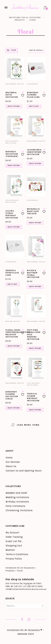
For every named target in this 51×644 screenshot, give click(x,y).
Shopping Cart (14, 546)
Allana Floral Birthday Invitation (12, 214)
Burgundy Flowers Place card (33, 95)
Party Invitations (16, 506)
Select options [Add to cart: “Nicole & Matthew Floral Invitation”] (35, 286)
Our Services (13, 462)
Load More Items (26, 425)
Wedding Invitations (17, 497)
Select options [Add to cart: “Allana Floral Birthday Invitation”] (14, 227)
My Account (13, 533)
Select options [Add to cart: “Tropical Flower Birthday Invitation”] (35, 410)
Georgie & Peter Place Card (12, 273)
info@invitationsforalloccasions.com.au (26, 589)
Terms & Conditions (17, 554)
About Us (11, 466)
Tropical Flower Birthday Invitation (33, 397)
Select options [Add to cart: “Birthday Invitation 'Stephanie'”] (14, 165)
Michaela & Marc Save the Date (33, 211)
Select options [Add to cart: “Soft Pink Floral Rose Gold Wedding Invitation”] (35, 348)
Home (9, 458)
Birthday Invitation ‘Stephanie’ (12, 154)
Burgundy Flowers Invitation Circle (12, 395)
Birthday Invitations (17, 502)
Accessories (32, 84)
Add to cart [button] (34, 106)
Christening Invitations (19, 510)
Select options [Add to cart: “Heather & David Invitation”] (14, 106)
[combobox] (37, 50)
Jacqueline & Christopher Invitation (34, 152)
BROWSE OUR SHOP (16, 493)
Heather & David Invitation (12, 95)
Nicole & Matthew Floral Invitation (33, 274)
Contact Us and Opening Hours (24, 471)
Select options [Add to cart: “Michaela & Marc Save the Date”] (35, 223)
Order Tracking (14, 537)
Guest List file (14, 541)
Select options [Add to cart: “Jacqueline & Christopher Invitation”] (35, 163)
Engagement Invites (15, 84)
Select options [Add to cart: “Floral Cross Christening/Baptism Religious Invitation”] (14, 346)
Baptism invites (13, 321)
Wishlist (10, 550)
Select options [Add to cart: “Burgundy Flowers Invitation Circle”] (14, 408)
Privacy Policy (14, 559)
